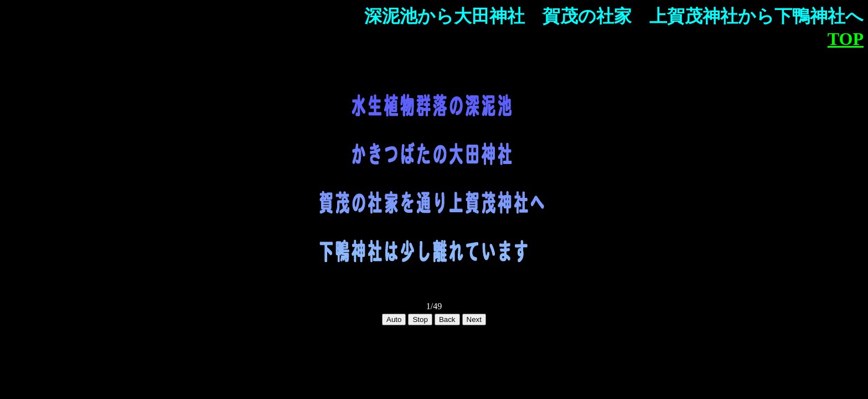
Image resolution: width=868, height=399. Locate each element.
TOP (846, 39)
